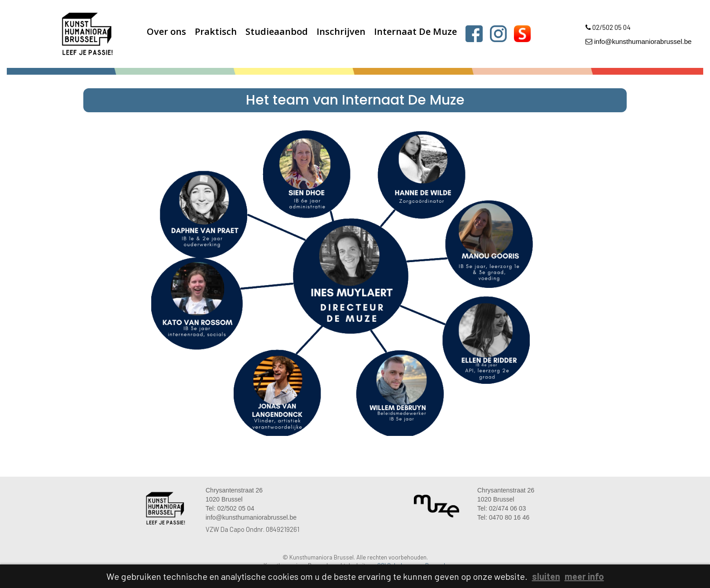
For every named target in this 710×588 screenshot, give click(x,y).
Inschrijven (341, 31)
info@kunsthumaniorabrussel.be (639, 41)
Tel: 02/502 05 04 (230, 508)
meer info (584, 576)
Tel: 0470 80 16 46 (503, 517)
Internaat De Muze (415, 31)
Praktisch (216, 31)
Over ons (166, 31)
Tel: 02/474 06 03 (501, 508)
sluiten (546, 576)
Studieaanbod (277, 31)
